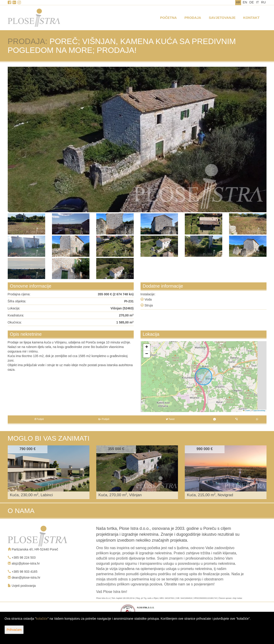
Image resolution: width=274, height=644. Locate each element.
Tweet (170, 419)
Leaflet (247, 411)
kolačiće (42, 619)
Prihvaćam (14, 630)
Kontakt (251, 18)
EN (245, 2)
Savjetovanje (222, 18)
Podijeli (39, 419)
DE (252, 2)
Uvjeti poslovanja (24, 586)
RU (263, 2)
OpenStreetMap (259, 411)
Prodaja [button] (193, 18)
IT (257, 2)
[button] (147, 347)
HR (238, 2)
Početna (168, 18)
